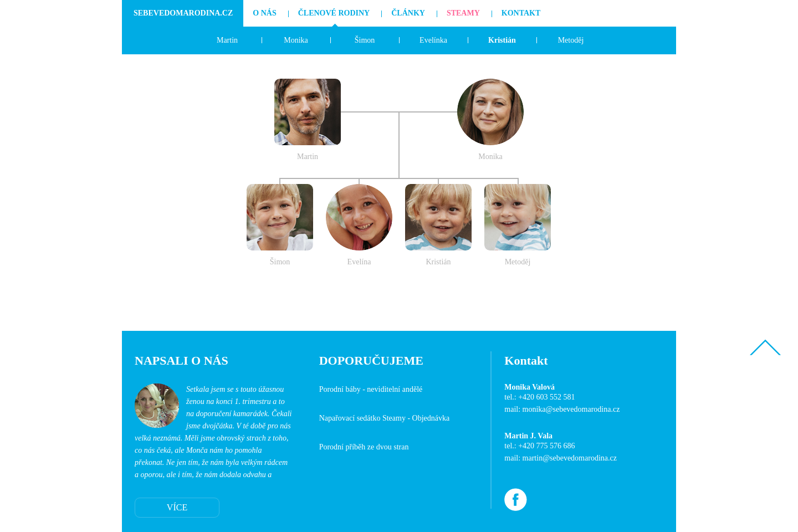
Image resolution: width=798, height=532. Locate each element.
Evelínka (433, 40)
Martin (227, 40)
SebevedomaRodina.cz (183, 13)
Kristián (502, 40)
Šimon (365, 40)
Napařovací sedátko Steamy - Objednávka (385, 418)
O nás (264, 13)
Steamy (463, 13)
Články (408, 13)
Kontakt (521, 13)
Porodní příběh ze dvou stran (364, 447)
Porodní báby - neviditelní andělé (371, 389)
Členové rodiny (334, 13)
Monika (296, 40)
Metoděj (571, 40)
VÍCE (177, 507)
